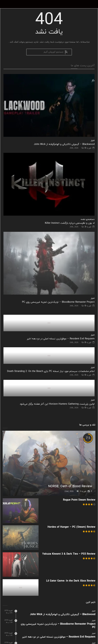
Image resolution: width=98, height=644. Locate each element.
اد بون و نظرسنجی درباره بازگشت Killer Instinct (70, 223)
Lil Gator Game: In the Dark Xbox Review (71, 581)
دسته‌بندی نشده (88, 219)
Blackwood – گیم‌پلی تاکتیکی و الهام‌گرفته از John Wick (64, 144)
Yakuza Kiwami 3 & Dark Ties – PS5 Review (69, 554)
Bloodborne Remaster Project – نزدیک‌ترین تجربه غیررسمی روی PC (58, 302)
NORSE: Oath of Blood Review (70, 486)
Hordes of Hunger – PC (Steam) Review (71, 527)
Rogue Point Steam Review (79, 500)
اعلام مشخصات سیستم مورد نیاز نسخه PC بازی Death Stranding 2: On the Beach (51, 371)
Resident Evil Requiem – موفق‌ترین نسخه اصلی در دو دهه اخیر (61, 339)
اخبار (93, 141)
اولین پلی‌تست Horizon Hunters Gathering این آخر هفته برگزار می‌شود (57, 404)
